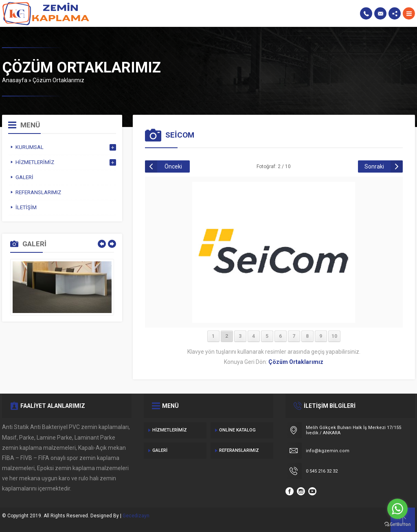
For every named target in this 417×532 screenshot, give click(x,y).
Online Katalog (237, 430)
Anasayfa (15, 80)
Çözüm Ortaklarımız (58, 80)
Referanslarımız (239, 450)
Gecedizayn (136, 516)
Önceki (173, 166)
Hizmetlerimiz (170, 430)
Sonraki (374, 166)
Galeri (160, 450)
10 (334, 336)
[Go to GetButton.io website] (397, 524)
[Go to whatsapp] (397, 509)
